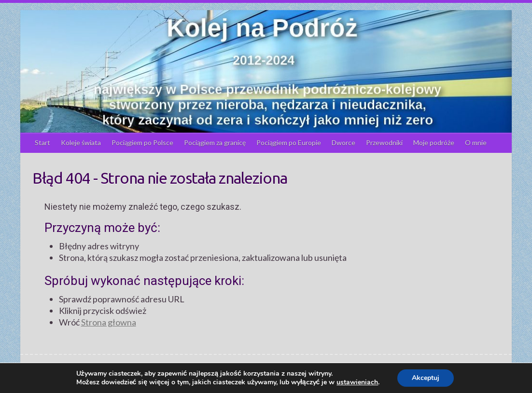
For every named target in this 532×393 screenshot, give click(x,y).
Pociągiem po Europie (289, 142)
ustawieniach (357, 382)
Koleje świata (81, 142)
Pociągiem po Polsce (142, 142)
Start (42, 142)
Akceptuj (426, 378)
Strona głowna (109, 322)
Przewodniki (384, 142)
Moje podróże (434, 142)
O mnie (476, 142)
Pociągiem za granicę (215, 142)
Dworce (343, 142)
